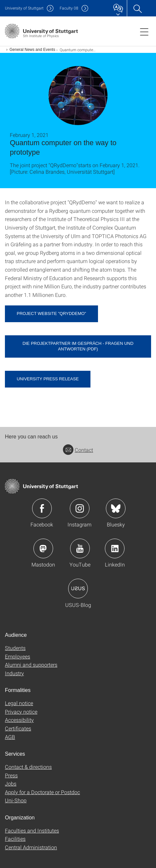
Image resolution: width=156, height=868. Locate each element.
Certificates (18, 728)
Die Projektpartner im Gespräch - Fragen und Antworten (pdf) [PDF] (78, 346)
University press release (48, 379)
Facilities (15, 839)
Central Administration (31, 847)
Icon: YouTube (80, 548)
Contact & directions (28, 767)
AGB (10, 737)
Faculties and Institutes (32, 830)
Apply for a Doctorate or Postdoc (42, 792)
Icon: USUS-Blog (78, 589)
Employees (18, 656)
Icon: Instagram (80, 508)
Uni (24, 8)
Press (11, 775)
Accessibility (19, 720)
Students (15, 648)
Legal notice (19, 703)
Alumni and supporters (31, 665)
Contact (78, 450)
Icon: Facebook (42, 508)
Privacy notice (21, 712)
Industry (14, 673)
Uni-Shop (16, 800)
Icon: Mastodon (43, 548)
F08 (69, 8)
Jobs (11, 783)
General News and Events (32, 50)
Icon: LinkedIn (115, 548)
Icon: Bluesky (116, 508)
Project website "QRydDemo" (51, 313)
